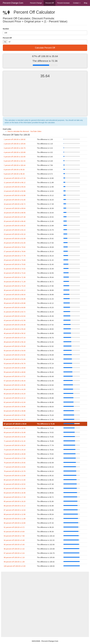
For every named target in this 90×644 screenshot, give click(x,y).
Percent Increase (63, 3)
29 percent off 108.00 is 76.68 (15, 260)
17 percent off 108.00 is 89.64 (15, 208)
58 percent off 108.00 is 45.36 (15, 385)
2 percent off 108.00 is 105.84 (15, 144)
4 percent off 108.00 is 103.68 (15, 152)
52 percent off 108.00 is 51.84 (15, 359)
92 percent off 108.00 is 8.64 (14, 532)
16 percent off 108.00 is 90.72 (15, 204)
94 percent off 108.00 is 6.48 (14, 540)
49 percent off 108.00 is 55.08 (15, 346)
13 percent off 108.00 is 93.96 (15, 191)
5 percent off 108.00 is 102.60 (15, 157)
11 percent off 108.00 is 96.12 (15, 183)
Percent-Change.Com (13, 3)
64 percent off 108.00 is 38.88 (15, 411)
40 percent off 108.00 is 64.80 (15, 307)
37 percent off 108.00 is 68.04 (15, 295)
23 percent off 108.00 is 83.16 (15, 234)
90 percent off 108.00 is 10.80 (15, 523)
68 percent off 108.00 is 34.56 (15, 428)
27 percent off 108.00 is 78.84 (15, 251)
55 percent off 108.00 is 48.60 (15, 372)
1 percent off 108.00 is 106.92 (15, 139)
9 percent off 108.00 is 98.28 (14, 174)
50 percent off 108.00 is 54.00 (15, 351)
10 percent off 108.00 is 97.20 (15, 178)
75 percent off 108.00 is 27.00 (15, 458)
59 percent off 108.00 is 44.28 (15, 389)
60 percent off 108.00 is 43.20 (15, 394)
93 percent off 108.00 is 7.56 (14, 536)
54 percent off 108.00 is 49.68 (15, 368)
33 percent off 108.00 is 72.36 (15, 277)
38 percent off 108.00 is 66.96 (15, 299)
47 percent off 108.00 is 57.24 (15, 338)
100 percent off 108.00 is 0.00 (15, 566)
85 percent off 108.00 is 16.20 (15, 501)
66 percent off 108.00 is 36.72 (15, 420)
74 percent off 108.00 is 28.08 (15, 454)
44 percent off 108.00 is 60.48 (15, 325)
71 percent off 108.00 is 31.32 (15, 441)
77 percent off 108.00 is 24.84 (15, 467)
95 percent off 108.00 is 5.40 (14, 545)
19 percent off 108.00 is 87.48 (15, 217)
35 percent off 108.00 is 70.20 (15, 286)
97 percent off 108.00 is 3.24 (14, 553)
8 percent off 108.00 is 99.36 (14, 170)
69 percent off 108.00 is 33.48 (15, 432)
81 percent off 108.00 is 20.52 (15, 484)
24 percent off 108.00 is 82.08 (15, 239)
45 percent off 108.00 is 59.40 (15, 329)
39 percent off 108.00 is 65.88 (15, 303)
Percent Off (50, 3)
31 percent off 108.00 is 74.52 (15, 269)
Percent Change (36, 3)
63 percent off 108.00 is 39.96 (15, 407)
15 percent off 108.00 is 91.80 (15, 200)
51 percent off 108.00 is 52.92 (15, 355)
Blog (86, 3)
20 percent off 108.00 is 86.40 (15, 221)
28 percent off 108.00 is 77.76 (15, 256)
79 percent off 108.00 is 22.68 (15, 476)
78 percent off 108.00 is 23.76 (15, 471)
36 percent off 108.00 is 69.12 (15, 290)
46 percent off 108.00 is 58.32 (15, 333)
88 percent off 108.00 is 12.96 (15, 514)
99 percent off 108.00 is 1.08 (14, 562)
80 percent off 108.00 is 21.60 (15, 480)
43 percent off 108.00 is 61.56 (15, 320)
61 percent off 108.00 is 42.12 (15, 398)
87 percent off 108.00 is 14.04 (15, 510)
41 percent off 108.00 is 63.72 (15, 312)
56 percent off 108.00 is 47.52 (15, 376)
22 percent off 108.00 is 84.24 (15, 230)
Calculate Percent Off (45, 48)
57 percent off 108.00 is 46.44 (15, 381)
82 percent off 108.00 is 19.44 (15, 489)
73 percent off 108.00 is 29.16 (15, 450)
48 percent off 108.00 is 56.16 (15, 342)
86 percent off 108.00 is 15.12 (15, 506)
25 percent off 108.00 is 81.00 (15, 243)
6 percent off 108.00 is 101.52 (15, 161)
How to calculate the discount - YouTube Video (24, 131)
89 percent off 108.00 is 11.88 (15, 519)
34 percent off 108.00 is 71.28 (15, 282)
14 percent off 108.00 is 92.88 (15, 195)
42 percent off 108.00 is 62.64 (15, 316)
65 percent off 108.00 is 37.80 (15, 415)
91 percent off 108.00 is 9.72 (14, 527)
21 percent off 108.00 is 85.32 (15, 226)
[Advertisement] (45, 99)
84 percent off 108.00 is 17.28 (15, 497)
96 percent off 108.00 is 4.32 (14, 549)
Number (6, 29)
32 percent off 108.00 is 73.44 (15, 273)
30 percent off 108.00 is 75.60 (15, 264)
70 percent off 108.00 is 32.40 (15, 437)
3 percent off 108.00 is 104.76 (15, 148)
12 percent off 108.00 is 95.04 (15, 187)
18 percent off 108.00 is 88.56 (15, 213)
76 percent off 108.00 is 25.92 (15, 463)
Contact (77, 3)
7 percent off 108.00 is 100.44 (15, 165)
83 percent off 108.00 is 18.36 (15, 493)
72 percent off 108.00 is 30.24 (15, 445)
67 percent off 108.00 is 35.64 (15, 424)
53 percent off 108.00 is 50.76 (15, 364)
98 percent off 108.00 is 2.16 (14, 557)
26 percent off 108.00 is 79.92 (15, 247)
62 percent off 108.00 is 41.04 (15, 402)
